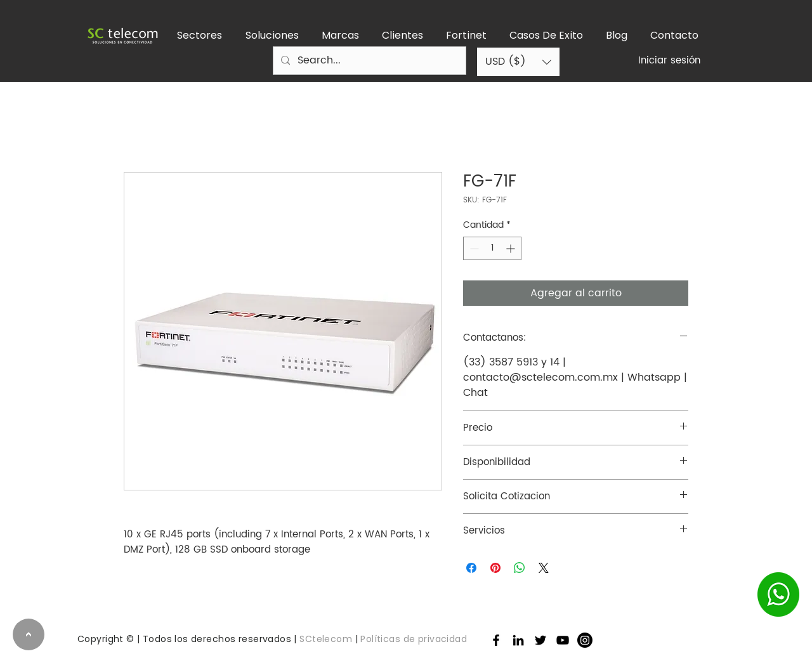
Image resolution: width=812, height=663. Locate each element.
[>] (29, 634)
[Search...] (368, 61)
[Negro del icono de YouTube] (563, 640)
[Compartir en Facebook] (471, 568)
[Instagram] (585, 640)
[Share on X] (544, 568)
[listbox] (518, 62)
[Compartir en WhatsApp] (520, 568)
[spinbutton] (492, 248)
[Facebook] (496, 640)
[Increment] (512, 248)
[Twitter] (540, 640)
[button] (199, 36)
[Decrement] (473, 248)
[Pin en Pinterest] (495, 568)
